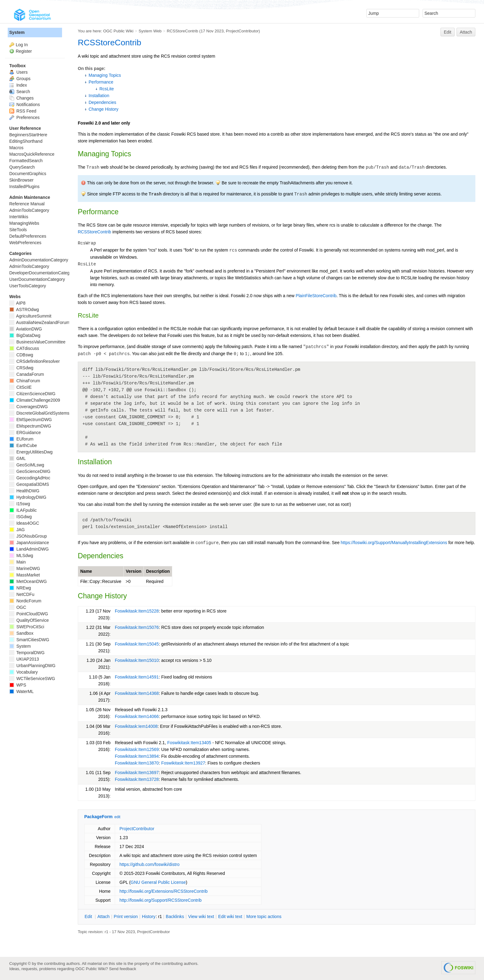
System (17, 32)
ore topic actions (264, 916)
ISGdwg (21, 517)
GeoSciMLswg (27, 465)
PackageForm (98, 817)
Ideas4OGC (24, 523)
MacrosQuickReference (32, 154)
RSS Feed (23, 111)
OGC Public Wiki (118, 31)
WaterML (21, 691)
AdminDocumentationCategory (39, 260)
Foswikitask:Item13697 (137, 773)
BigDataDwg (25, 335)
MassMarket (25, 575)
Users (18, 72)
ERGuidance (25, 433)
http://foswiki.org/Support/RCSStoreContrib (161, 900)
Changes (21, 98)
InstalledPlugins (24, 187)
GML (17, 458)
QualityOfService (29, 620)
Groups (20, 79)
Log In (22, 45)
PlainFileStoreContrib (316, 296)
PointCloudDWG (29, 614)
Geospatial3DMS (29, 484)
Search (20, 92)
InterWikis (19, 217)
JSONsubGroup (28, 536)
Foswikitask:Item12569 (137, 749)
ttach (103, 916)
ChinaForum (25, 381)
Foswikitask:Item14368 (137, 693)
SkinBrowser (21, 180)
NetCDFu (22, 594)
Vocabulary (23, 672)
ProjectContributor (242, 31)
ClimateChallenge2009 (35, 400)
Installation (99, 96)
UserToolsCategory (28, 286)
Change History (104, 109)
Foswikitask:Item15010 (137, 660)
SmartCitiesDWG (29, 640)
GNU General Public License (158, 882)
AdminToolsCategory (29, 210)
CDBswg (21, 355)
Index (18, 85)
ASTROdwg (24, 310)
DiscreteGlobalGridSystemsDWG (45, 413)
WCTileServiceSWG (32, 679)
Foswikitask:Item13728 (137, 779)
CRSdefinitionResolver (35, 361)
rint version (126, 916)
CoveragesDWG (29, 407)
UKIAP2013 (24, 659)
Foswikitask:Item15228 (137, 611)
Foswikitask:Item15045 (137, 644)
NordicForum (25, 601)
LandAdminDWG (29, 549)
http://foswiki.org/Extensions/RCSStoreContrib (164, 891)
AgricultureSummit (30, 316)
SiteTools (18, 230)
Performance (101, 82)
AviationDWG (26, 329)
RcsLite (107, 89)
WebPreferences (25, 243)
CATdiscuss (24, 348)
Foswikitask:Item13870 (137, 763)
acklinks (175, 916)
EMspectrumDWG (30, 426)
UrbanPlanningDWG (32, 666)
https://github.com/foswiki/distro (150, 864)
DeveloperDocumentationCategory (42, 273)
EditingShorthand (26, 141)
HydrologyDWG (28, 497)
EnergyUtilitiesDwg (31, 452)
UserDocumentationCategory (37, 279)
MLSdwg (21, 556)
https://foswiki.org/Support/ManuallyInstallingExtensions (394, 543)
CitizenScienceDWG (32, 394)
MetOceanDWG (28, 581)
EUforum (21, 439)
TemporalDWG (27, 653)
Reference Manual (27, 204)
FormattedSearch (26, 161)
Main (17, 562)
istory (149, 916)
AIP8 (17, 303)
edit (117, 817)
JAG (17, 530)
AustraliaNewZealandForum (40, 322)
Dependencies (102, 102)
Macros (16, 148)
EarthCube (23, 445)
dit (89, 916)
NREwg (20, 588)
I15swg (20, 504)
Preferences (24, 117)
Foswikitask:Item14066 (137, 716)
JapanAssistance (29, 543)
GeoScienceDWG (30, 471)
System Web (150, 31)
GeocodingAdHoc (30, 478)
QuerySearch (22, 167)
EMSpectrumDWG (31, 420)
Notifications (25, 105)
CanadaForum (27, 374)
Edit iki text (230, 916)
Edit (448, 32)
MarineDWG (25, 568)
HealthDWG (24, 491)
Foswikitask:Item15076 (137, 627)
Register (24, 51)
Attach (466, 32)
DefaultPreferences (28, 236)
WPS (18, 685)
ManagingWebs (24, 223)
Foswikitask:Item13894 (137, 756)
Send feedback (123, 969)
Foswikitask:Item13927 (183, 763)
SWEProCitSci (27, 627)
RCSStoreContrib (182, 31)
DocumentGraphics (28, 174)
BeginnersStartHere (28, 135)
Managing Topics (105, 75)
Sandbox (21, 633)
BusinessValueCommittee (37, 342)
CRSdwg (21, 368)
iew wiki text (201, 916)
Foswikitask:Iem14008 (136, 726)
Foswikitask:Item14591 (137, 677)
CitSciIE (21, 387)
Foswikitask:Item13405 (189, 743)
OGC (18, 607)
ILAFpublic (23, 510)
